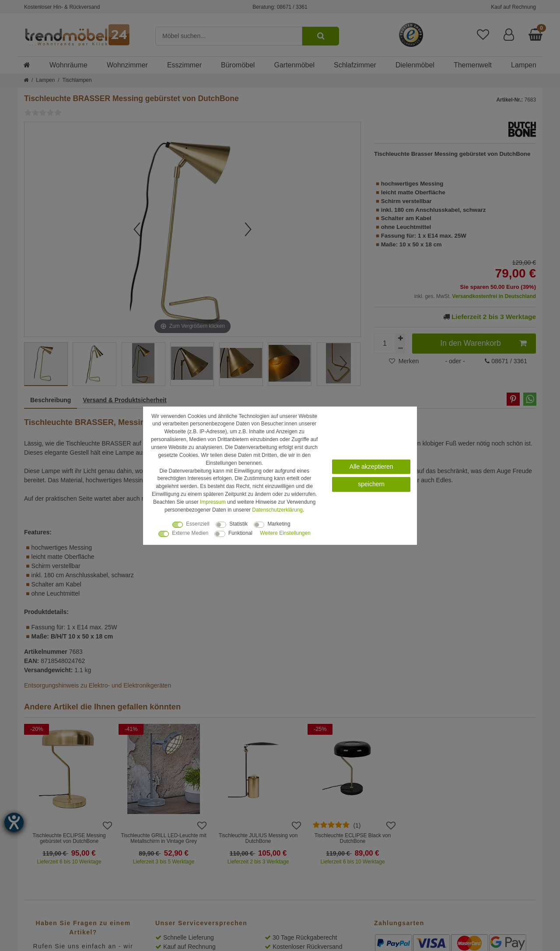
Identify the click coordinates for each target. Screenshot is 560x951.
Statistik (238, 524)
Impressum (213, 502)
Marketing (279, 524)
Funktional (240, 533)
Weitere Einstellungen (285, 533)
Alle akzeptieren (371, 466)
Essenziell (198, 524)
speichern (371, 484)
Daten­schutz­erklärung (277, 510)
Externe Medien (190, 533)
